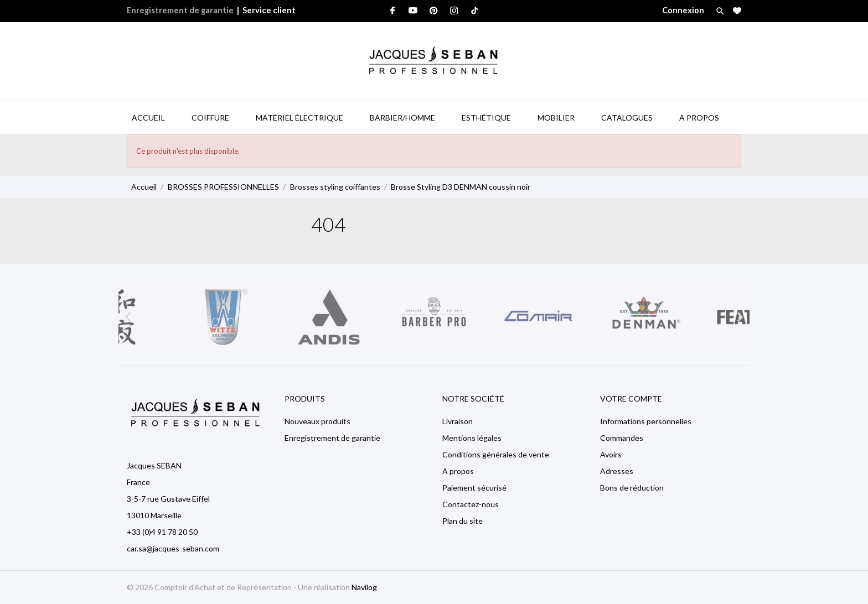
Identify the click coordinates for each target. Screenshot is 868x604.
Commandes (622, 438)
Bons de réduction (632, 488)
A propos (458, 471)
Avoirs (611, 454)
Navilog (364, 587)
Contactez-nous (471, 504)
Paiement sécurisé (474, 488)
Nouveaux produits (317, 421)
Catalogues (627, 118)
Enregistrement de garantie (180, 10)
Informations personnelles (646, 421)
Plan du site (463, 521)
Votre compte (631, 399)
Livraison (458, 421)
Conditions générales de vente (496, 454)
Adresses (617, 471)
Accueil (148, 118)
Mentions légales (472, 438)
